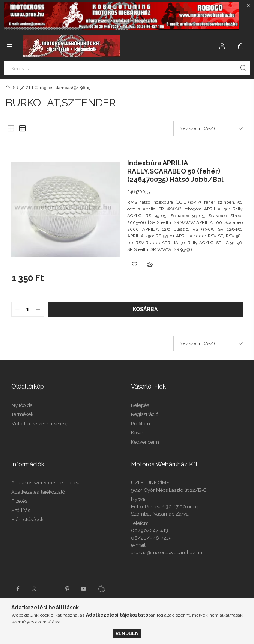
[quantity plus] (38, 309)
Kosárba (145, 309)
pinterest (67, 589)
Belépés (140, 405)
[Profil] (222, 46)
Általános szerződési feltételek (45, 483)
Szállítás (21, 510)
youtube (84, 589)
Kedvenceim (145, 442)
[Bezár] (248, 6)
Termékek (22, 414)
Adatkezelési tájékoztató (38, 492)
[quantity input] (28, 309)
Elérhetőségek (27, 519)
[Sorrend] (211, 128)
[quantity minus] (17, 309)
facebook (18, 589)
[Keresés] (127, 68)
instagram (34, 589)
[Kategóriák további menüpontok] (9, 46)
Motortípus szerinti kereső (40, 424)
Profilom (141, 424)
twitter (51, 589)
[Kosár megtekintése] (241, 46)
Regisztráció (145, 414)
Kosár (137, 433)
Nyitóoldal (23, 405)
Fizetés (19, 501)
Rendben (127, 633)
